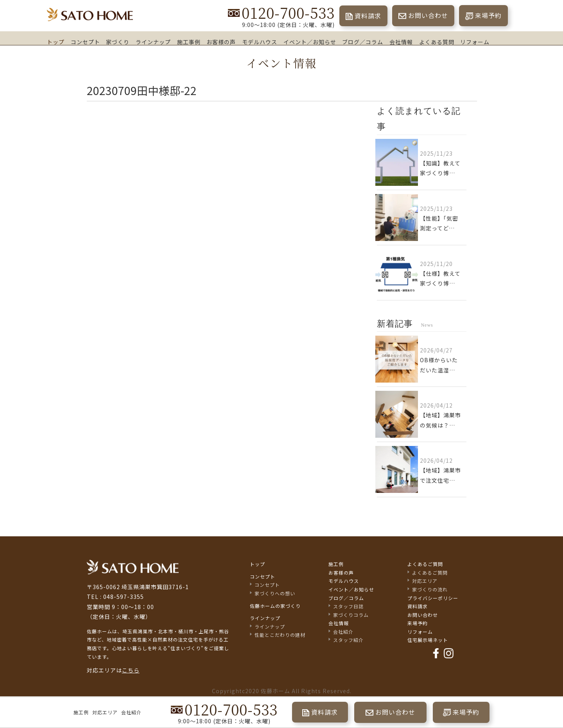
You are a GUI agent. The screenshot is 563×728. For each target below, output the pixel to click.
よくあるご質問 (425, 564)
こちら (131, 670)
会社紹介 (131, 712)
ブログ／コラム (363, 42)
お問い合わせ (428, 15)
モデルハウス (260, 41)
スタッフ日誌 (348, 606)
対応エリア (105, 712)
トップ (56, 41)
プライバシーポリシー (433, 598)
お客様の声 (221, 41)
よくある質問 (437, 42)
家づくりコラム (351, 615)
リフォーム (475, 41)
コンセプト (85, 42)
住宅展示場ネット (428, 640)
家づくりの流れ (430, 589)
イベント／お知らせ (310, 41)
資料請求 (368, 16)
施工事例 (189, 41)
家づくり (118, 41)
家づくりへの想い (275, 593)
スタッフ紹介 (348, 640)
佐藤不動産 (133, 567)
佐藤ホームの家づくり (275, 606)
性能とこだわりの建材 (280, 635)
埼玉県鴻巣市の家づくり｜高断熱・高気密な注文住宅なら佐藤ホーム (90, 15)
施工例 (81, 712)
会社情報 (401, 42)
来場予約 (488, 15)
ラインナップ (153, 42)
